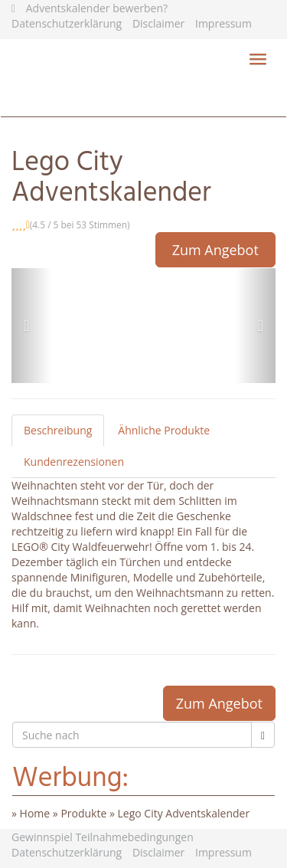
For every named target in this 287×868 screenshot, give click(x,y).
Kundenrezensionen (74, 462)
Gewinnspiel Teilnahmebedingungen (103, 837)
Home (35, 813)
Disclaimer (158, 23)
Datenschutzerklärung (67, 23)
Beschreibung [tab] (58, 430)
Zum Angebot (215, 250)
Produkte (83, 813)
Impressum (223, 23)
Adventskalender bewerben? (97, 8)
